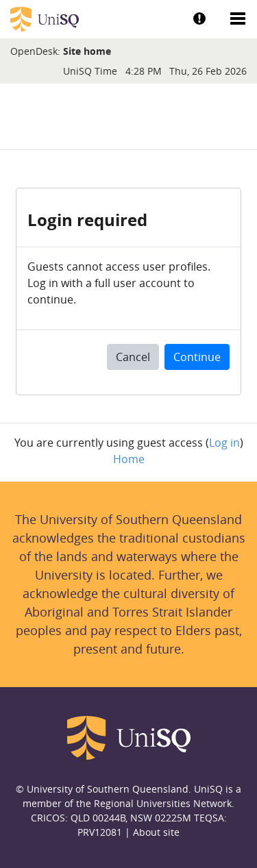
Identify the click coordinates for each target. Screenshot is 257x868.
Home (129, 459)
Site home (87, 51)
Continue (197, 357)
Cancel (133, 357)
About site (156, 832)
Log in (224, 443)
